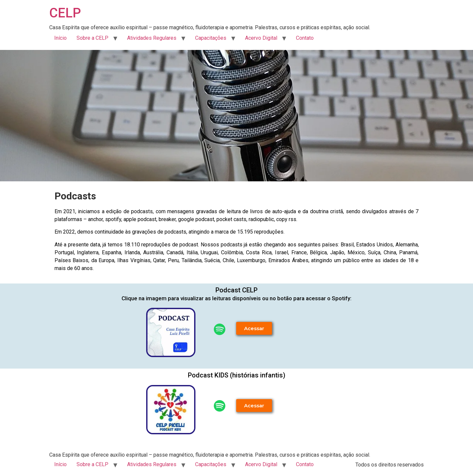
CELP (65, 13)
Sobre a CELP (92, 38)
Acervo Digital (261, 38)
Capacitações (211, 38)
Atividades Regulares (152, 38)
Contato (305, 38)
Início (60, 38)
